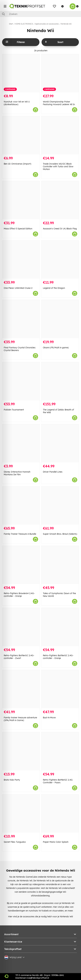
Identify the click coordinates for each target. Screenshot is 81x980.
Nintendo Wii (66, 24)
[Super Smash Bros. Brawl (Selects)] (60, 505)
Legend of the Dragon (54, 288)
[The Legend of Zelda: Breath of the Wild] (60, 381)
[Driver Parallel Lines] (60, 443)
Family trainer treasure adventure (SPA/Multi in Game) (20, 719)
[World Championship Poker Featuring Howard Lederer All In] (60, 73)
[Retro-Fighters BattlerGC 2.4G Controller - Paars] (60, 751)
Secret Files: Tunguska (15, 842)
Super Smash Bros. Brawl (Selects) (60, 534)
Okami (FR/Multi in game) (56, 348)
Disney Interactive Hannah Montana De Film (17, 473)
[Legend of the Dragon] (60, 260)
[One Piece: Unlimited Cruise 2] (21, 260)
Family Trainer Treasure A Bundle (20, 534)
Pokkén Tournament (14, 410)
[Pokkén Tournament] (21, 381)
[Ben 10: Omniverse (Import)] (21, 135)
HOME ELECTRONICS (24, 24)
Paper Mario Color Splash (56, 842)
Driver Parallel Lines (53, 472)
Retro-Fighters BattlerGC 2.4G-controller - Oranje (58, 657)
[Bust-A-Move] (60, 689)
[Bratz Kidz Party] (21, 751)
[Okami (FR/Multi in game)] (60, 319)
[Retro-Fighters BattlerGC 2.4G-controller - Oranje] (60, 627)
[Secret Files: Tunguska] (21, 814)
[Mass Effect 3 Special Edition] (21, 200)
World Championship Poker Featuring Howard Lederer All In (59, 103)
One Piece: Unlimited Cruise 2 (18, 288)
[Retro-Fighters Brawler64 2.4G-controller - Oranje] (21, 565)
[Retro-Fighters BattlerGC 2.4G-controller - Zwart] (21, 627)
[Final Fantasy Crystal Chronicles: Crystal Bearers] (21, 319)
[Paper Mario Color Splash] (60, 814)
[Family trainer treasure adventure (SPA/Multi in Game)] (21, 689)
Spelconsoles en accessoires (47, 24)
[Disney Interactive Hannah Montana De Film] (21, 443)
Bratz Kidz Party (12, 780)
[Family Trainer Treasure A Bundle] (21, 505)
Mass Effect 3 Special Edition (18, 229)
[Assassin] (60, 200)
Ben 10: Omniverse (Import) (17, 164)
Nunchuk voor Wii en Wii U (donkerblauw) (17, 103)
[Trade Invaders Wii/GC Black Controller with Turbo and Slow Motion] (60, 135)
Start (11, 24)
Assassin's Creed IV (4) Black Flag (60, 229)
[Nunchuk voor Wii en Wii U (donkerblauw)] (21, 73)
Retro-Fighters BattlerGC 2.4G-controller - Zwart (19, 657)
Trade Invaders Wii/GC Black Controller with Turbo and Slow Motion (58, 166)
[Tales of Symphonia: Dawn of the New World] (60, 565)
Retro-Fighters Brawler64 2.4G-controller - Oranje (19, 595)
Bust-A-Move (49, 718)
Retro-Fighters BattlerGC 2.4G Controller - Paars (58, 781)
